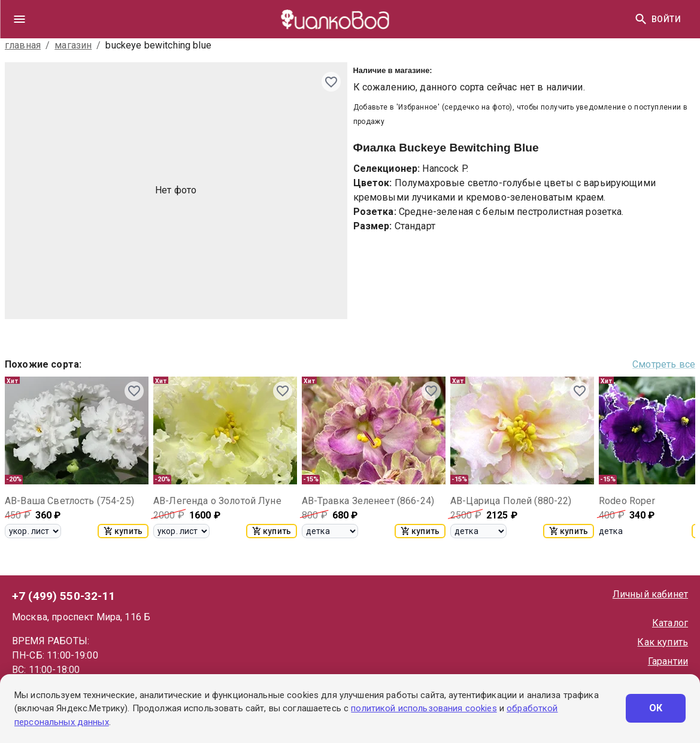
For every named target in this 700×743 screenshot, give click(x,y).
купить (123, 531)
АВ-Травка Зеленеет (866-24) (368, 501)
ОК (656, 708)
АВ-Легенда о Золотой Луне (217, 501)
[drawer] (19, 19)
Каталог (670, 623)
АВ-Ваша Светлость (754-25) (69, 501)
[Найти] (641, 19)
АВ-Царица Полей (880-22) (511, 501)
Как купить (663, 642)
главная (23, 45)
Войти (666, 19)
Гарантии (668, 661)
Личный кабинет (650, 594)
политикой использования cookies (424, 708)
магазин (73, 45)
